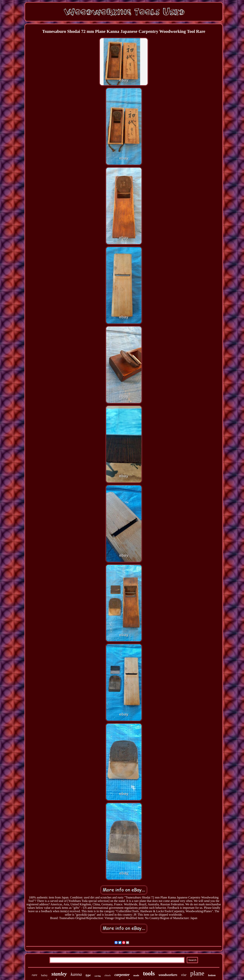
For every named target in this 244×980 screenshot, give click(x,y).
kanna (76, 974)
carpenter (122, 975)
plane (197, 973)
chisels (108, 975)
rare (35, 975)
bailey (44, 975)
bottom (212, 975)
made (136, 975)
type (88, 975)
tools (149, 973)
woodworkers (168, 975)
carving (98, 976)
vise (184, 975)
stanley (59, 974)
